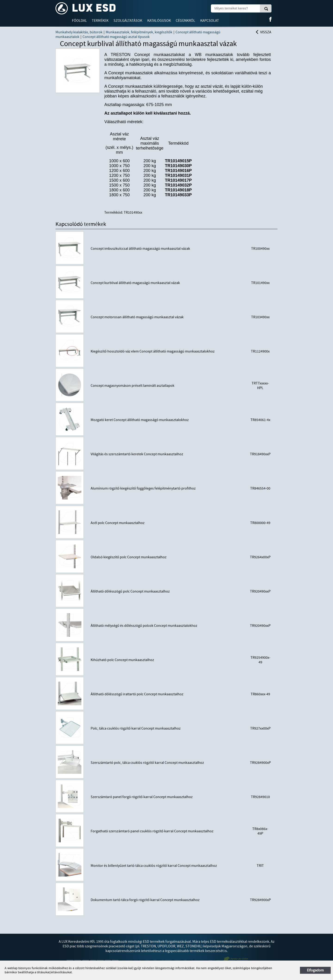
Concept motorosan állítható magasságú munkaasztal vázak (137, 317)
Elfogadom (315, 970)
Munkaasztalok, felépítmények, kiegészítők (139, 32)
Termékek (100, 21)
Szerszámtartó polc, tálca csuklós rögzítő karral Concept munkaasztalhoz (147, 763)
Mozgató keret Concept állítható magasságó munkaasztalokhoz (140, 420)
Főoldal (79, 21)
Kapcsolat (210, 21)
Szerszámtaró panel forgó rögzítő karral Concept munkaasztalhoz (142, 797)
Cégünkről (185, 21)
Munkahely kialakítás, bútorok (79, 32)
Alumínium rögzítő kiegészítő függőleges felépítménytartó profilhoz (143, 488)
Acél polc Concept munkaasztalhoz (118, 523)
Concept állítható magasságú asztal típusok (116, 37)
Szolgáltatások (128, 21)
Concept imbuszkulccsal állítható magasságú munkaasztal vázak (140, 249)
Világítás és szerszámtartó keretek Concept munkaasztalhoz (137, 454)
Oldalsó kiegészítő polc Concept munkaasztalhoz (129, 557)
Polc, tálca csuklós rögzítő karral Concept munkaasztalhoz (136, 728)
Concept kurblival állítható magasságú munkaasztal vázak (135, 283)
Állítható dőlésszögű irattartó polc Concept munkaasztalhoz (137, 694)
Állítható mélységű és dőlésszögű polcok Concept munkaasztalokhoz (144, 626)
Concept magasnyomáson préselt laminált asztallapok (133, 386)
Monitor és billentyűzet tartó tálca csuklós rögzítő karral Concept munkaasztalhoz (154, 866)
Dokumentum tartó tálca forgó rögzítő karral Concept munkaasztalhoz (145, 900)
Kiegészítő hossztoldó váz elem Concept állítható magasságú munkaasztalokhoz (153, 351)
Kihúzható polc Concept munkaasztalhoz (122, 660)
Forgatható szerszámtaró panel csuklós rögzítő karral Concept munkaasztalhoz (152, 831)
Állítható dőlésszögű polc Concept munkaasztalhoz (130, 591)
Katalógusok (159, 21)
